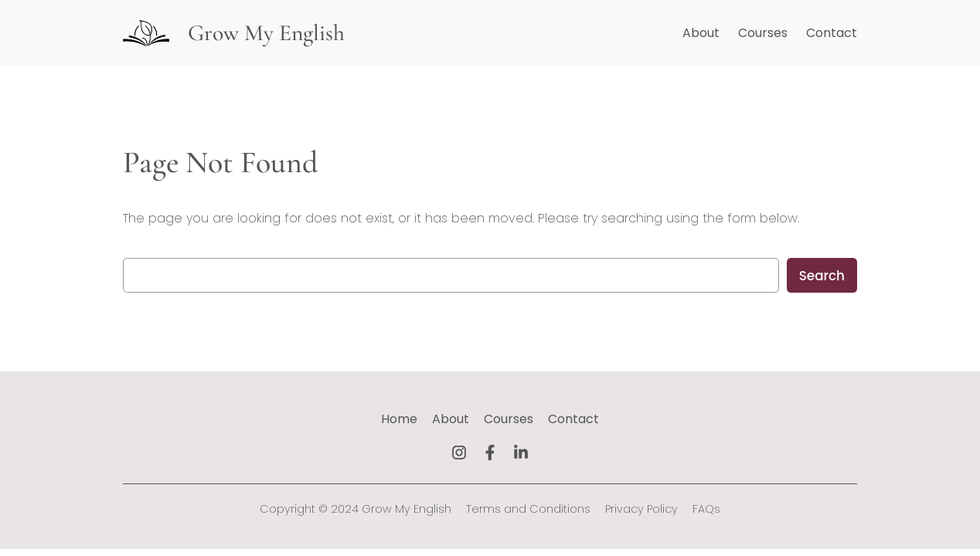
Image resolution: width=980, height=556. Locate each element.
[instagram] (459, 453)
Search (822, 276)
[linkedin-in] (521, 453)
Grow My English (266, 33)
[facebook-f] (490, 453)
